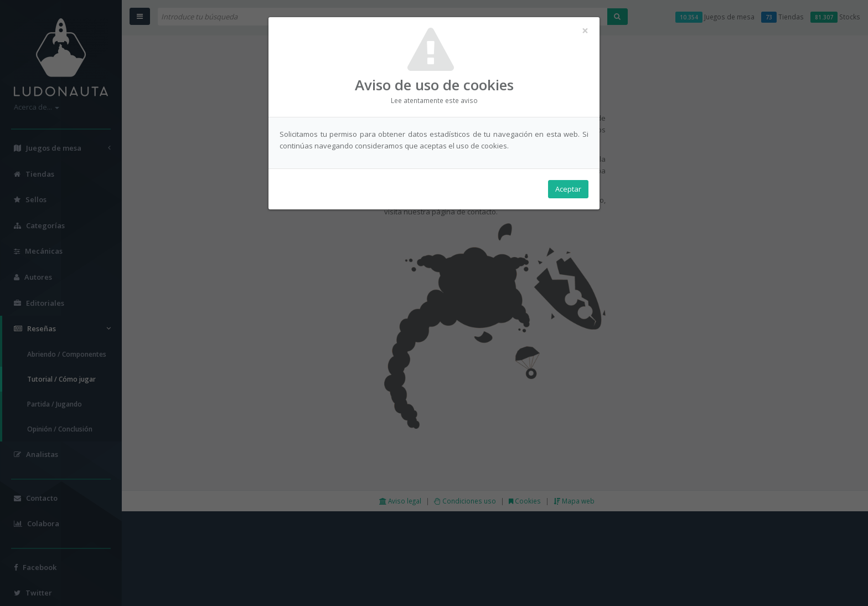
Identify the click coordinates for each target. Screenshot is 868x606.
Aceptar (568, 189)
